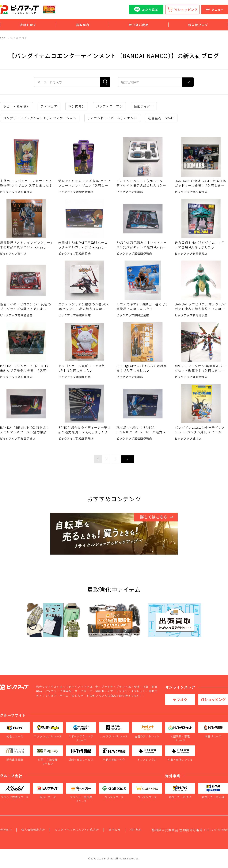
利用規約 (136, 830)
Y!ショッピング (186, 10)
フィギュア (49, 106)
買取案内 (83, 25)
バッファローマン (110, 106)
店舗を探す (28, 25)
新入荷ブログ (198, 25)
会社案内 (6, 830)
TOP (3, 38)
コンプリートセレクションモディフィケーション (40, 118)
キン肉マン (77, 106)
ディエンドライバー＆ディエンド (112, 118)
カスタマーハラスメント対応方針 (77, 830)
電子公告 (114, 830)
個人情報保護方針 (33, 830)
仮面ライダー (144, 106)
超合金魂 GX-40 (161, 118)
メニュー (215, 10)
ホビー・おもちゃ (16, 106)
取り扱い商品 (139, 25)
